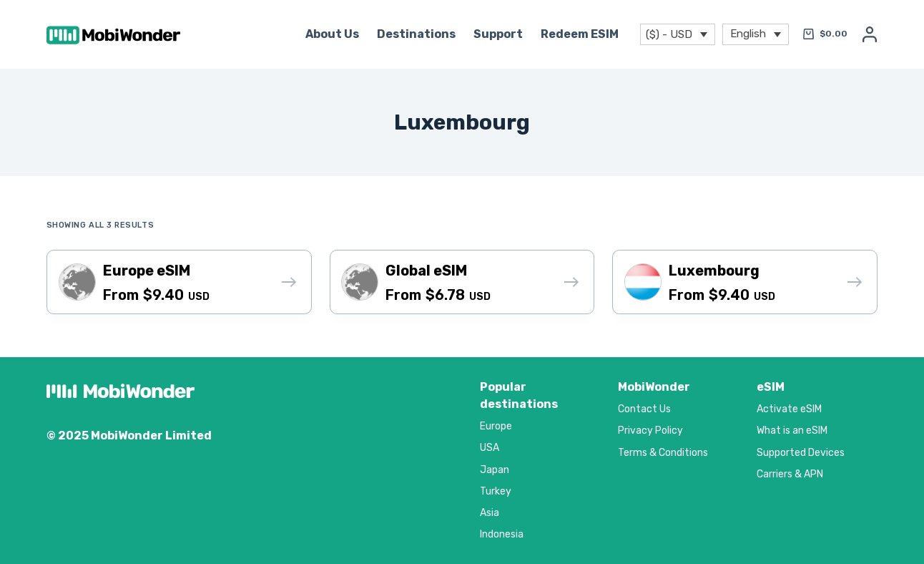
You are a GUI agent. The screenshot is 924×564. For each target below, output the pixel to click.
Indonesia (502, 534)
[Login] (870, 34)
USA (490, 448)
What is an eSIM (792, 431)
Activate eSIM (789, 409)
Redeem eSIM (580, 34)
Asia (490, 513)
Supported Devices (801, 453)
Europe (496, 426)
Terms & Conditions (663, 453)
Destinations (416, 34)
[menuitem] (756, 35)
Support (498, 34)
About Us (332, 34)
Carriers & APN (790, 474)
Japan (495, 470)
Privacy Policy (650, 431)
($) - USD (669, 34)
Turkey (496, 491)
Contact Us (644, 409)
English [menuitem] (748, 33)
